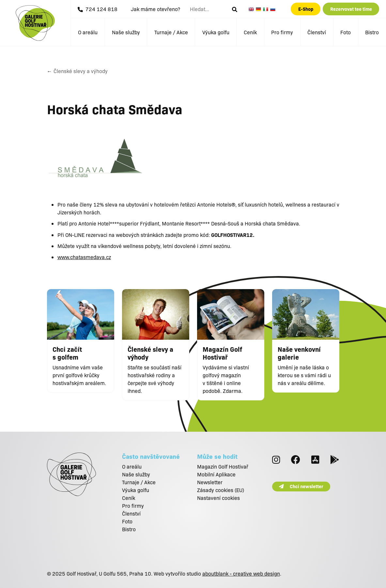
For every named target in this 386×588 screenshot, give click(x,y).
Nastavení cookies (218, 498)
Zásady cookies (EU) (221, 490)
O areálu (88, 32)
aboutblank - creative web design (241, 573)
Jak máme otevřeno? (155, 9)
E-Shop (306, 9)
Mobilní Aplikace (216, 474)
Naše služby (126, 32)
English (252, 9)
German (259, 9)
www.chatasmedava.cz (84, 257)
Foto (346, 32)
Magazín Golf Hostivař (223, 466)
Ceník (250, 32)
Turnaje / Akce (171, 32)
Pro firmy (282, 32)
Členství (317, 32)
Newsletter (210, 482)
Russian (274, 9)
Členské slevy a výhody (81, 71)
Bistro (372, 32)
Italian (267, 9)
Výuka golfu (216, 32)
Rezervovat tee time (351, 9)
